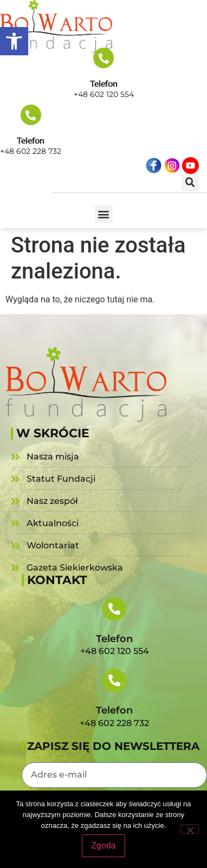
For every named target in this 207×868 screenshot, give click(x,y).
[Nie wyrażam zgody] (190, 829)
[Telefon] (104, 58)
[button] (14, 41)
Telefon (104, 84)
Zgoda (103, 846)
